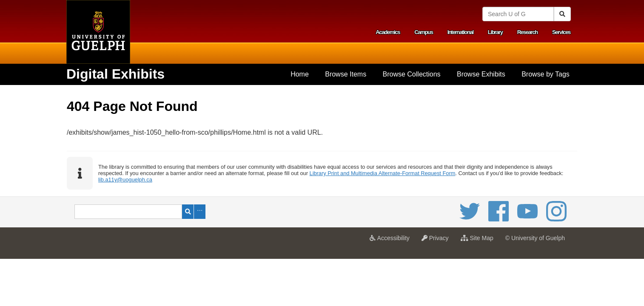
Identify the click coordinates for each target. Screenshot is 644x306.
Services (561, 32)
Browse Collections (412, 74)
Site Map (479, 241)
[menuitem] (300, 74)
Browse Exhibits (481, 74)
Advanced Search (200, 212)
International (460, 32)
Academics (388, 32)
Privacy (437, 241)
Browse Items (346, 74)
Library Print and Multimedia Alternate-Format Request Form (383, 173)
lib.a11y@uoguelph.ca (125, 180)
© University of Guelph (535, 238)
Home (300, 74)
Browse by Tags (546, 74)
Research (527, 32)
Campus (424, 32)
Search (188, 212)
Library (495, 32)
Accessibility (392, 241)
